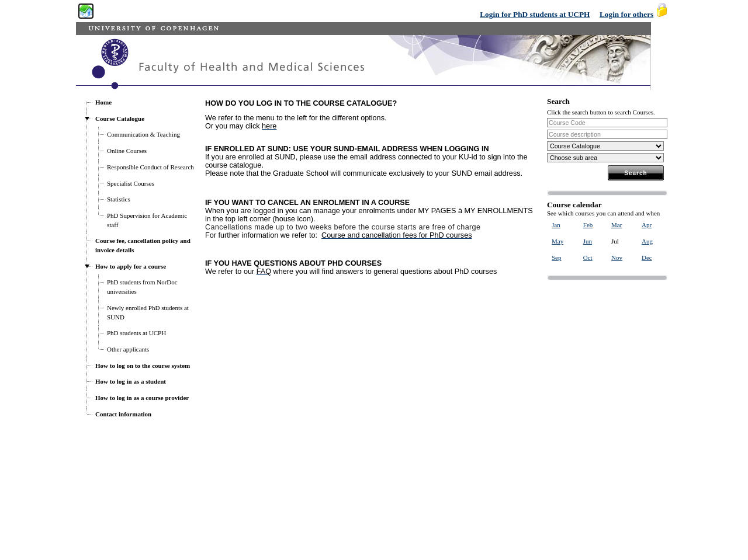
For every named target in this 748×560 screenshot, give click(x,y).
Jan (556, 225)
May (557, 241)
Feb (588, 225)
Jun (588, 241)
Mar (617, 225)
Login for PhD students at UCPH (535, 14)
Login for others (626, 14)
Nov (617, 258)
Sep (557, 258)
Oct (588, 258)
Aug (647, 241)
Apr (647, 225)
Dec (647, 258)
